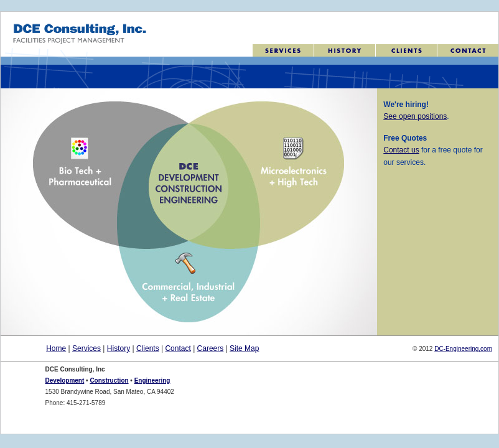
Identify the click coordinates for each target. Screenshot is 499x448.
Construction (109, 380)
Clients (148, 348)
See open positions (415, 116)
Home (56, 348)
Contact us (401, 150)
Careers (211, 348)
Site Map (244, 348)
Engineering (152, 380)
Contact (178, 348)
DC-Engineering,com (463, 349)
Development (65, 380)
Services (86, 348)
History (119, 348)
